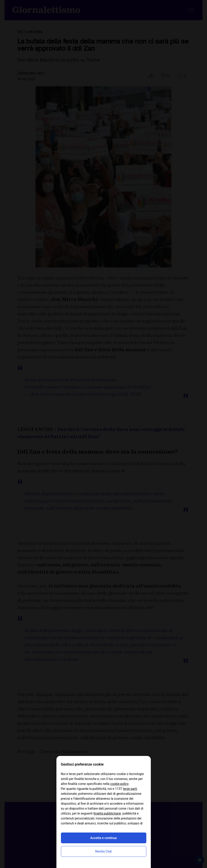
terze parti (130, 789)
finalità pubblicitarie (107, 813)
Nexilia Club (104, 851)
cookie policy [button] (119, 784)
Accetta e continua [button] (103, 838)
